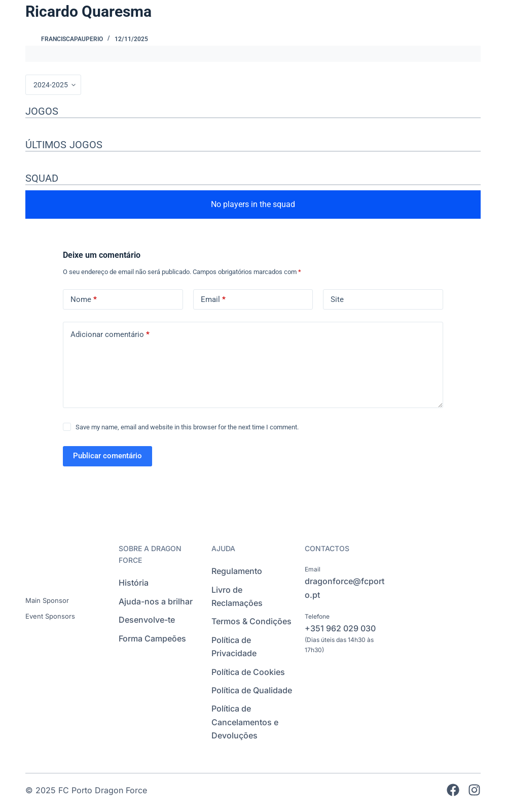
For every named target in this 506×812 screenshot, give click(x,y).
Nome (84, 300)
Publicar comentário (107, 456)
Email (213, 300)
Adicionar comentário (110, 335)
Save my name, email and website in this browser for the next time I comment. (187, 427)
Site (337, 299)
